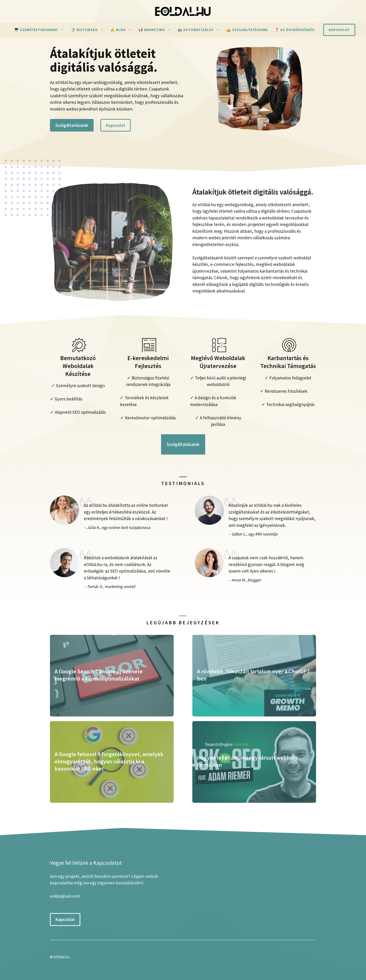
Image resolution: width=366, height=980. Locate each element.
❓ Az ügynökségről (295, 30)
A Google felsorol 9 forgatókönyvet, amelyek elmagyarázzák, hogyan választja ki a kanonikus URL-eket (109, 761)
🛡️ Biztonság (89, 30)
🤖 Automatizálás (200, 30)
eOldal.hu (62, 957)
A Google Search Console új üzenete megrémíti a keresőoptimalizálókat (99, 675)
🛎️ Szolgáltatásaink (247, 30)
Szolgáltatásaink (72, 125)
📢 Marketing (156, 30)
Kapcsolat (339, 30)
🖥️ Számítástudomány (41, 30)
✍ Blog (123, 30)
